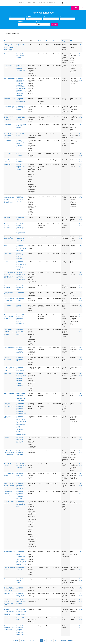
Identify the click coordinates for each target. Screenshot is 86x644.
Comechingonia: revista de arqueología (8, 493)
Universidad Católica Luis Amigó (20, 581)
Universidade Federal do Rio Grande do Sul (20, 595)
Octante (6, 245)
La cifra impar (8, 618)
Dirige (65, 41)
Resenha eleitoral (9, 124)
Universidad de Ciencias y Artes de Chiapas (21, 118)
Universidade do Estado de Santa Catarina (21, 56)
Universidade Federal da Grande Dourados (21, 602)
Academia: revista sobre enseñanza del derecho (9, 317)
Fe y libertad (7, 305)
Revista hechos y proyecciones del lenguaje (9, 136)
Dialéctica (7, 438)
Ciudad (62, 16)
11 (48, 640)
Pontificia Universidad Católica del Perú (21, 453)
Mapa (83, 8)
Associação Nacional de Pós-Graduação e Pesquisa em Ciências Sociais (21, 276)
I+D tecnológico (8, 153)
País (44, 16)
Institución (21, 22)
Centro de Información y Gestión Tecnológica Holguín (20, 144)
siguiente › (64, 640)
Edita (72, 41)
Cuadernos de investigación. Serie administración (9, 628)
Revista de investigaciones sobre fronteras (8, 405)
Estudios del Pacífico (10, 348)
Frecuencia (37, 22)
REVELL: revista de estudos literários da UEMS (10, 369)
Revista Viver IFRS (9, 393)
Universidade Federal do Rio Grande (20, 475)
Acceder (65, 3)
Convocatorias (32, 2)
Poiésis (6, 579)
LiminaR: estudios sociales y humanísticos (9, 118)
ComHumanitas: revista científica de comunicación (9, 589)
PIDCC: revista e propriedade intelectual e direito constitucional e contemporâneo (9, 47)
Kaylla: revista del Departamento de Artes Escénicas (9, 453)
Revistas (21, 2)
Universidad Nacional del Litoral (20, 359)
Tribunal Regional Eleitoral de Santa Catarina (21, 126)
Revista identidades (9, 78)
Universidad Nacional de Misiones (20, 408)
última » (70, 640)
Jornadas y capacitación (47, 2)
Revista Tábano (8, 253)
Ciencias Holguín (9, 140)
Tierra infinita (8, 374)
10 (45, 640)
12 (52, 640)
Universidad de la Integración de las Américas (21, 466)
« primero (16, 640)
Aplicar (55, 24)
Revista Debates (9, 594)
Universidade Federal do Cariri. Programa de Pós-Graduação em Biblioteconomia (21, 611)
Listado (76, 8)
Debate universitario (10, 98)
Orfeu (6, 54)
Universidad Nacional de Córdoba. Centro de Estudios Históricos (21, 495)
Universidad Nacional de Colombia (20, 288)
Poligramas (7, 218)
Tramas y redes (8, 165)
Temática (29, 16)
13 (55, 640)
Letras (6, 261)
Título (11, 16)
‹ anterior (23, 640)
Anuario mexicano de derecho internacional (9, 226)
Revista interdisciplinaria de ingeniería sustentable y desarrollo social (9, 199)
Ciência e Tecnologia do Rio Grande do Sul (21, 398)
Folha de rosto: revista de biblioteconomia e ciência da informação (9, 611)
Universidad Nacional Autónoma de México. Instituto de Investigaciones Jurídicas (21, 229)
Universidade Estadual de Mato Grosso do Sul (21, 369)
